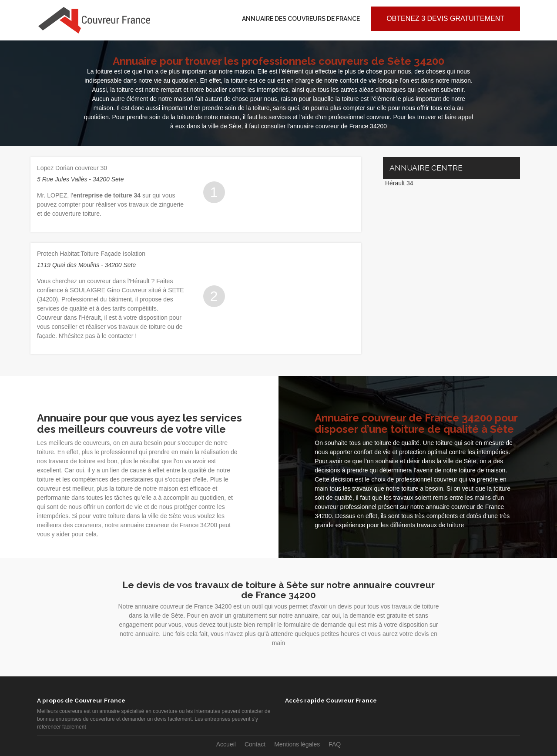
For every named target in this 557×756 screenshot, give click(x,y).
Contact (255, 744)
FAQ (335, 744)
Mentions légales (297, 744)
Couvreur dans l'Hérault (69, 318)
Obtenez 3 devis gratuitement (445, 18)
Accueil (226, 744)
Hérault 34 (399, 183)
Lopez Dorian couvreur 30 (72, 168)
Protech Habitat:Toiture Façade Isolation (91, 254)
